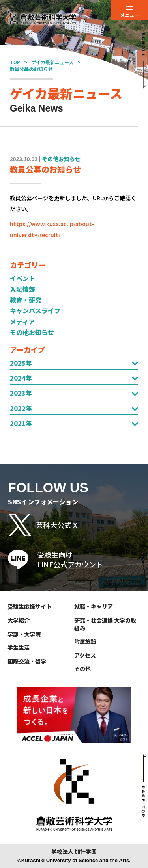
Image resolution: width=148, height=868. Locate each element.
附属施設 (85, 641)
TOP (15, 62)
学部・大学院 (24, 634)
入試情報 (22, 289)
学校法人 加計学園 (74, 852)
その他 (82, 669)
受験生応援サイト (30, 606)
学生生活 (19, 647)
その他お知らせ (32, 332)
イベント (22, 278)
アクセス (85, 655)
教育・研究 (26, 300)
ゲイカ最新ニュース (52, 62)
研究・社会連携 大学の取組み (105, 624)
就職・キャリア (94, 606)
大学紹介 (19, 620)
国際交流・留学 (27, 661)
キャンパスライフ (35, 310)
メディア (22, 322)
